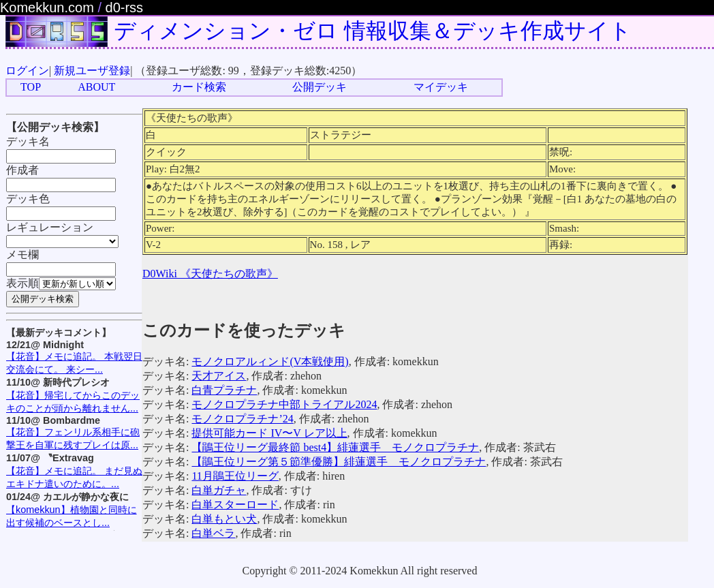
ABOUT (96, 87)
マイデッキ (441, 87)
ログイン (27, 71)
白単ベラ (213, 533)
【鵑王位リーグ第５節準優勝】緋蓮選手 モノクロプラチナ (339, 462)
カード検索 (199, 87)
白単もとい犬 (224, 519)
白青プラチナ (224, 390)
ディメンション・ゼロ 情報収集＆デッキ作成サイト (373, 31)
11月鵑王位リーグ (235, 476)
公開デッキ (320, 87)
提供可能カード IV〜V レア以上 (269, 433)
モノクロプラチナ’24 (242, 419)
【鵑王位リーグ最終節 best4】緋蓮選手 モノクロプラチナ (335, 447)
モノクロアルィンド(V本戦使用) (270, 361)
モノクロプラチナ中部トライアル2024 (284, 404)
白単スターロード (235, 505)
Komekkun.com (47, 7)
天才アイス (219, 376)
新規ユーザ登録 (92, 71)
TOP (31, 87)
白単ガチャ (219, 490)
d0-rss (125, 7)
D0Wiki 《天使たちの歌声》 (210, 274)
